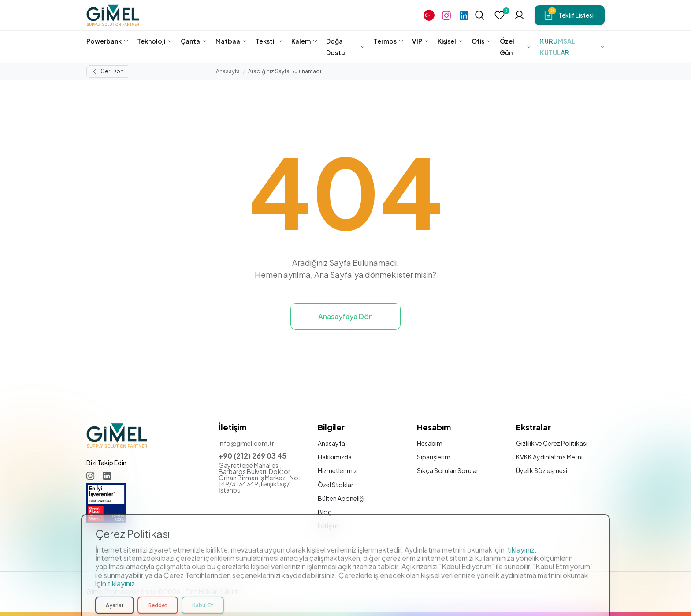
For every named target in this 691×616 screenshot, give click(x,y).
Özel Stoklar (336, 485)
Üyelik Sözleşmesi (542, 470)
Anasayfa (228, 71)
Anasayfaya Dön (345, 316)
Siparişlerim (434, 457)
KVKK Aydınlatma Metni (549, 457)
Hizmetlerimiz (337, 470)
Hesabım (430, 443)
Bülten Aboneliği (341, 498)
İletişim (328, 526)
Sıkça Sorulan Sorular (448, 470)
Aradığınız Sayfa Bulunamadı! (285, 71)
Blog (325, 512)
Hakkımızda (335, 457)
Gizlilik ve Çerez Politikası (552, 443)
